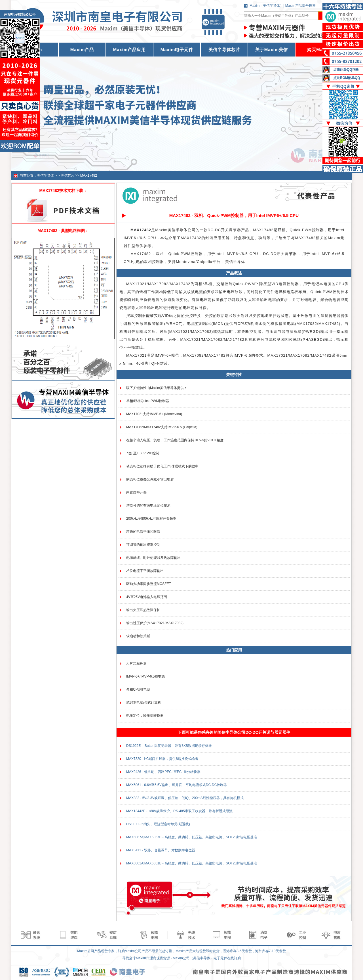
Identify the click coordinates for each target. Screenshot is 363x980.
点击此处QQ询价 (346, 70)
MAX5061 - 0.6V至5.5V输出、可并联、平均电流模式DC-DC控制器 (177, 785)
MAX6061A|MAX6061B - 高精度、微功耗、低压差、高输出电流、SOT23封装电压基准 (192, 863)
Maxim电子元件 (177, 50)
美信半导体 (45, 175)
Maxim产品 (82, 50)
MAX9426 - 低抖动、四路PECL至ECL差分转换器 (163, 772)
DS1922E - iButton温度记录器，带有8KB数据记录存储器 (169, 746)
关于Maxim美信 (272, 50)
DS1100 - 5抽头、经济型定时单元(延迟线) (158, 824)
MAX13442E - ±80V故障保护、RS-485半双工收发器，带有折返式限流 (179, 811)
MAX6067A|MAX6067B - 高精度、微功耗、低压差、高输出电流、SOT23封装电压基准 (192, 837)
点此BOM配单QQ (347, 78)
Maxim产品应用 (130, 50)
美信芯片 (67, 175)
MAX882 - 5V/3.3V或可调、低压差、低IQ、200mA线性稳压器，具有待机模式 (185, 798)
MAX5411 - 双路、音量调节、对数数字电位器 (161, 850)
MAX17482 (89, 175)
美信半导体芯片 (224, 50)
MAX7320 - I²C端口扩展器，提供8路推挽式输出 (162, 759)
